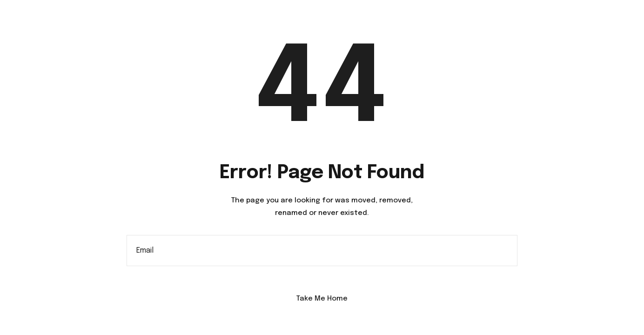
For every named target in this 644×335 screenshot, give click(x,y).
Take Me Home (322, 299)
